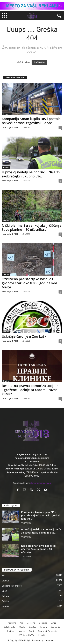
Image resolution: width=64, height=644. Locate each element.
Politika (5, 601)
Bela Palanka (10, 627)
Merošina (31, 623)
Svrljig (54, 623)
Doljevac (43, 623)
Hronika (6, 167)
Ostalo (22, 627)
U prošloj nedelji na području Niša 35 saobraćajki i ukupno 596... (31, 174)
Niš (3, 576)
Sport (4, 591)
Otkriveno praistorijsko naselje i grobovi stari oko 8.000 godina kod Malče (29, 283)
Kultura (6, 274)
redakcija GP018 (10, 127)
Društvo (6, 221)
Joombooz (50, 640)
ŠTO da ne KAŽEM (26, 635)
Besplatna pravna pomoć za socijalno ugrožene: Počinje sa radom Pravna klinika (31, 390)
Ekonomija (7, 114)
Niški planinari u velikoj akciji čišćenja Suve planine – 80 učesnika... (32, 228)
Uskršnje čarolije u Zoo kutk (24, 336)
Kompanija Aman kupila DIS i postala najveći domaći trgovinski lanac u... (31, 121)
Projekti (42, 635)
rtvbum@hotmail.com (41, 483)
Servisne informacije (12, 586)
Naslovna (12, 623)
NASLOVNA (39, 62)
